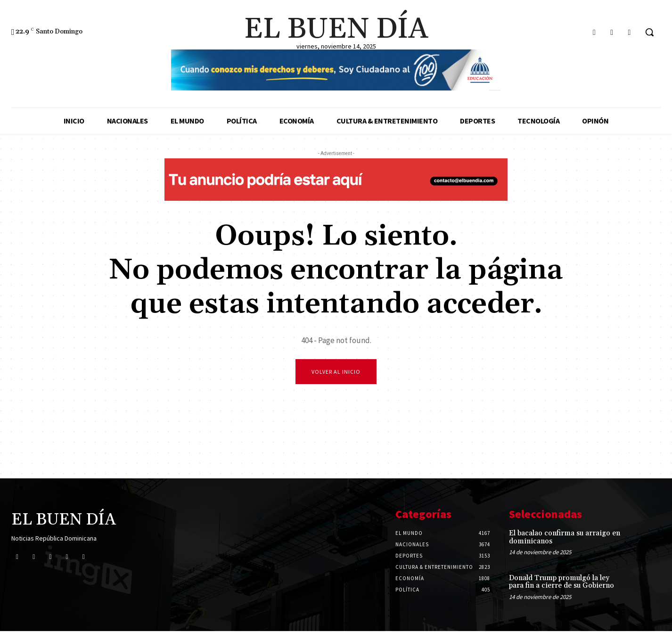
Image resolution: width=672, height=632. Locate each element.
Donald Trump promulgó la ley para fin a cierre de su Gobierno (561, 583)
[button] (649, 32)
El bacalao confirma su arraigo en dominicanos (565, 538)
